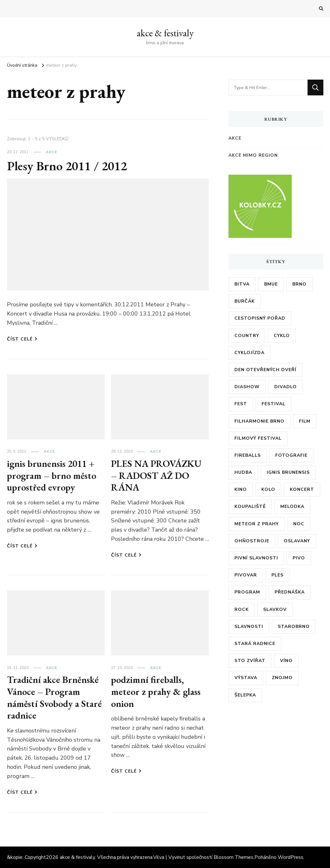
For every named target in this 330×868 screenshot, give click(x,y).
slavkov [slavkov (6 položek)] (275, 609)
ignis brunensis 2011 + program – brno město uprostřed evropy (52, 475)
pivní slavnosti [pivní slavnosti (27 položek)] (256, 558)
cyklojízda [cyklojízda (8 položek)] (249, 353)
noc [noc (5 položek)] (299, 524)
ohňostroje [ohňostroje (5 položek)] (252, 541)
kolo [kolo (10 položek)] (268, 489)
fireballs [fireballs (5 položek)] (248, 455)
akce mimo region (253, 155)
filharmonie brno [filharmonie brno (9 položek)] (259, 421)
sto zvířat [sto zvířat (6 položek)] (250, 661)
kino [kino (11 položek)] (241, 489)
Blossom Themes (233, 857)
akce (52, 152)
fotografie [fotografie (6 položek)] (291, 455)
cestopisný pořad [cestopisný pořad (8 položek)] (260, 318)
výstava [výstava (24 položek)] (246, 678)
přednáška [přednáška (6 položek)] (290, 592)
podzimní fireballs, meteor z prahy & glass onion (156, 691)
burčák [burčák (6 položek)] (245, 301)
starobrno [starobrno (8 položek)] (294, 627)
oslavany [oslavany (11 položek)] (297, 541)
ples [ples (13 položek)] (277, 575)
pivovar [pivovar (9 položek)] (246, 575)
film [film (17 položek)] (305, 421)
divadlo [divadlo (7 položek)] (286, 387)
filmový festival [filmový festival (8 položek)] (258, 438)
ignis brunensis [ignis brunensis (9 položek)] (288, 472)
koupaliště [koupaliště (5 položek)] (250, 506)
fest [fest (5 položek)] (241, 404)
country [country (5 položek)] (247, 336)
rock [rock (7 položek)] (242, 609)
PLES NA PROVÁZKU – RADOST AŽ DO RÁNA (156, 475)
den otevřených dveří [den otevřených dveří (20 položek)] (265, 370)
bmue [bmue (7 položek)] (271, 284)
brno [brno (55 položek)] (299, 284)
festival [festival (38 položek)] (274, 404)
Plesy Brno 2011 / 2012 (68, 166)
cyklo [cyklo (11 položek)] (282, 336)
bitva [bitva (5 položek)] (242, 284)
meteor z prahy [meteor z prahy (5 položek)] (257, 524)
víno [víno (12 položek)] (286, 661)
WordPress (291, 857)
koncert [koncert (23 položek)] (302, 489)
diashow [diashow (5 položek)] (247, 387)
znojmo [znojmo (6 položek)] (282, 678)
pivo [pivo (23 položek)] (299, 558)
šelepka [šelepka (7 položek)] (245, 695)
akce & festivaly (165, 33)
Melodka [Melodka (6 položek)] (292, 506)
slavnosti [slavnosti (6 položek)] (249, 627)
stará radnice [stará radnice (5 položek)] (255, 644)
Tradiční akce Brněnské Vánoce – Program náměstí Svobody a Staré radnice (54, 697)
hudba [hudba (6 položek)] (243, 472)
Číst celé (22, 339)
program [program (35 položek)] (247, 592)
